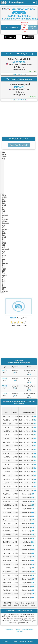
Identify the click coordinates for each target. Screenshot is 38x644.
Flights (18, 629)
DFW (29, 375)
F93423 (5, 371)
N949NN (13, 318)
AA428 (5, 394)
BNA (32, 542)
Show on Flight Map (11, 27)
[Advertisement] (19, 45)
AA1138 (20, 631)
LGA (15, 373)
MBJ (32, 494)
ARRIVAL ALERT (33, 27)
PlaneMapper (9, 629)
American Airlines (23, 9)
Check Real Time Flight (19, 145)
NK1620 (5, 378)
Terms (16, 642)
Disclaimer (24, 642)
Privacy (32, 642)
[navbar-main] (34, 2)
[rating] (19, 325)
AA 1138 (19, 13)
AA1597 (5, 386)
